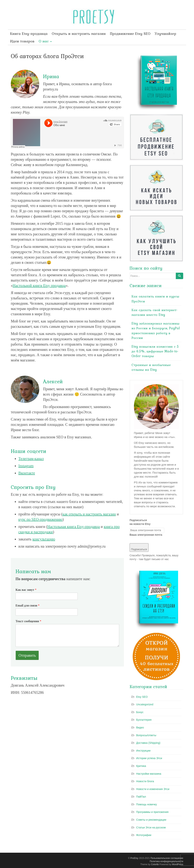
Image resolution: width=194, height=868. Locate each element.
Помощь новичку (147, 804)
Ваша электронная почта (146, 535)
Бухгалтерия (144, 720)
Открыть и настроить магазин (79, 34)
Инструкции (143, 751)
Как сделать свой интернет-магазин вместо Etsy (154, 312)
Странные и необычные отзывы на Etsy (151, 367)
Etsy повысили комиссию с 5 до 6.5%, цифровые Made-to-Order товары (155, 351)
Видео (140, 727)
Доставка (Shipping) (148, 743)
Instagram (26, 466)
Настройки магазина (149, 774)
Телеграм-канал (31, 459)
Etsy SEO (142, 697)
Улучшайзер (165, 34)
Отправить (27, 655)
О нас (45, 41)
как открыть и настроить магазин (89, 514)
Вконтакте (27, 473)
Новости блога (145, 781)
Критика (141, 766)
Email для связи (27, 605)
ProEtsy (134, 858)
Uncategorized (145, 704)
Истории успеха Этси (149, 758)
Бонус (140, 712)
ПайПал (141, 797)
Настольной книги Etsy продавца (39, 286)
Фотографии (144, 835)
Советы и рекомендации (151, 820)
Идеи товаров (22, 41)
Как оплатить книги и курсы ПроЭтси (155, 299)
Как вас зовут (26, 590)
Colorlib (155, 864)
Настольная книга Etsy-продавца (74, 527)
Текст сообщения (28, 621)
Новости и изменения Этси (153, 789)
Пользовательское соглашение (167, 858)
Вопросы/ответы (146, 735)
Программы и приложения (152, 812)
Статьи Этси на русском (151, 827)
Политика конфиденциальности (166, 861)
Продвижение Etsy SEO (130, 34)
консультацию (44, 539)
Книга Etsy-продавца (29, 34)
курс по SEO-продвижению (40, 519)
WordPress (178, 864)
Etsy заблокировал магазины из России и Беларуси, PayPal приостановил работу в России (156, 331)
